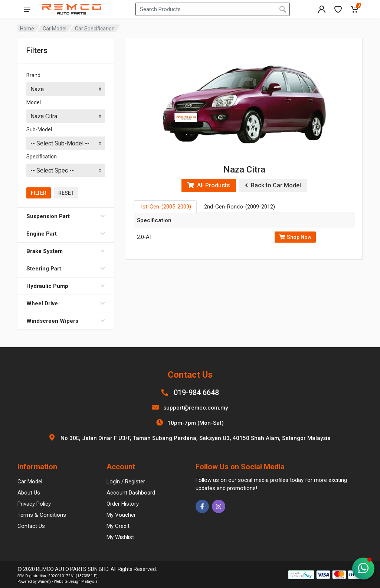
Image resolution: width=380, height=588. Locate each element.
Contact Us (31, 526)
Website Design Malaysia (76, 582)
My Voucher (121, 515)
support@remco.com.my (196, 408)
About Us (29, 493)
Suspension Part (66, 216)
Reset (66, 193)
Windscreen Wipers (66, 321)
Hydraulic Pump (66, 286)
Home (27, 29)
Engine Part (66, 234)
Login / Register (126, 482)
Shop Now (295, 237)
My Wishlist (120, 537)
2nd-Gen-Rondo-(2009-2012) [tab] (240, 207)
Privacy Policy (34, 504)
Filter (39, 193)
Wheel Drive (66, 303)
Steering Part (66, 269)
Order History (123, 504)
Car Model (55, 29)
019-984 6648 (196, 392)
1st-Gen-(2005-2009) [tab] (165, 207)
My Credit (118, 526)
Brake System (66, 251)
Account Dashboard (131, 493)
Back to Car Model (273, 185)
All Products (209, 185)
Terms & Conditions (42, 515)
